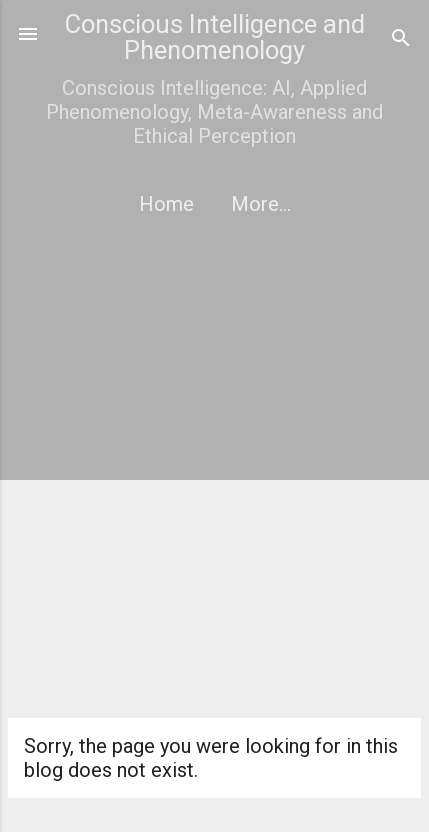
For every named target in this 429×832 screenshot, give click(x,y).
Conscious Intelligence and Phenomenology (215, 37)
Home (166, 204)
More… (261, 204)
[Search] (401, 40)
